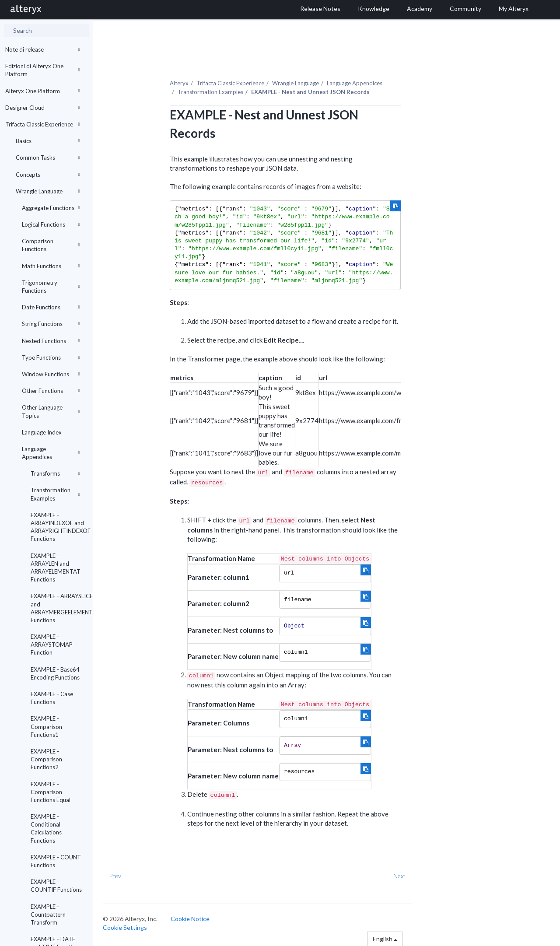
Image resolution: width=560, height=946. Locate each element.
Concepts (48, 175)
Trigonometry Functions (51, 287)
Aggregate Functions (51, 208)
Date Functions (51, 307)
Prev (116, 875)
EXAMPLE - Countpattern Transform (48, 914)
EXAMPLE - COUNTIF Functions (56, 886)
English (386, 938)
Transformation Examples (55, 494)
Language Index (42, 432)
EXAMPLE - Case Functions (52, 698)
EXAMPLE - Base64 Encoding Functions (55, 673)
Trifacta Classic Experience (42, 124)
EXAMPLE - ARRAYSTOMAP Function (52, 645)
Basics (48, 141)
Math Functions (51, 266)
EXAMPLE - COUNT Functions (56, 861)
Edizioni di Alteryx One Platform (42, 70)
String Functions (51, 324)
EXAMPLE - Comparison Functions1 (46, 726)
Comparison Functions (51, 245)
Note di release (42, 49)
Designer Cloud (42, 108)
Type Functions (51, 357)
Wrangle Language (48, 191)
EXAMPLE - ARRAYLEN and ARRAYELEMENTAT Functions (56, 568)
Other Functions (51, 391)
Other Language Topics (51, 411)
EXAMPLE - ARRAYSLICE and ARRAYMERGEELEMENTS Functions (58, 608)
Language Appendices (51, 453)
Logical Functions (51, 224)
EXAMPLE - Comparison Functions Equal (51, 792)
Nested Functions (51, 341)
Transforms (55, 473)
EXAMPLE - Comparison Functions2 (46, 759)
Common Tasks (48, 158)
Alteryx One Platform (42, 91)
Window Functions (51, 374)
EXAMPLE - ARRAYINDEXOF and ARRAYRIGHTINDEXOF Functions (58, 527)
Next (401, 875)
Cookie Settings (126, 927)
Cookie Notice (191, 918)
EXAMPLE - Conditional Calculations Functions (46, 829)
